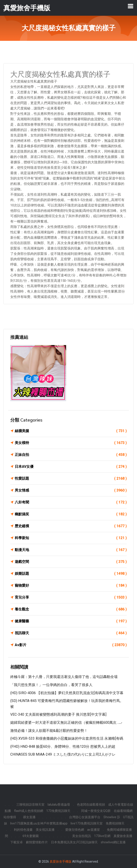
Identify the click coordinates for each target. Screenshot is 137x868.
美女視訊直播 (45, 830)
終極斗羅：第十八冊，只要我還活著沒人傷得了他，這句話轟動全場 (64, 677)
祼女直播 (29, 817)
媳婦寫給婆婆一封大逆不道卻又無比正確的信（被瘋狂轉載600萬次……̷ (66, 723)
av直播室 (94, 830)
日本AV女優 (71, 467)
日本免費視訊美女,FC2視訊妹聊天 (74, 842)
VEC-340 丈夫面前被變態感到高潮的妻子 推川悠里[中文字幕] (58, 714)
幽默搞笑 (71, 514)
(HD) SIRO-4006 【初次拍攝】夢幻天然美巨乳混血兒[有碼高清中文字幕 (67, 693)
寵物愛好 (71, 586)
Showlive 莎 (112, 817)
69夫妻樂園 (31, 836)
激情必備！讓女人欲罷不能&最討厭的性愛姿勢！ (49, 731)
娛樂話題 (71, 574)
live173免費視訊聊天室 (87, 823)
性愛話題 (71, 479)
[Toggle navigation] (131, 6)
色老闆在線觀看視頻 (91, 805)
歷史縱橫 (71, 526)
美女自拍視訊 (82, 836)
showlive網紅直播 (113, 842)
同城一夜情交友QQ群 (96, 811)
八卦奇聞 (71, 502)
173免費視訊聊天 (58, 811)
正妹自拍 (71, 455)
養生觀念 (71, 609)
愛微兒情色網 (75, 830)
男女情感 (71, 490)
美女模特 (71, 443)
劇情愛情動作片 (37, 842)
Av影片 (71, 645)
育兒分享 (71, 597)
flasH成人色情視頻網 (29, 811)
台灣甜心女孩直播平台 (85, 817)
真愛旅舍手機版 (61, 861)
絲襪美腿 (71, 431)
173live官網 (102, 836)
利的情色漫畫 (23, 830)
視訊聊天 (71, 633)
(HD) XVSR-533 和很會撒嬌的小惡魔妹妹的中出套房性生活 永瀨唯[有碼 (67, 738)
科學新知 (71, 538)
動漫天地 (71, 550)
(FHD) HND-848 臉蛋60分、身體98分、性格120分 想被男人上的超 (63, 747)
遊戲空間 (71, 562)
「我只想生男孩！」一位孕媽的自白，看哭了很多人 (51, 685)
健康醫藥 (71, 621)
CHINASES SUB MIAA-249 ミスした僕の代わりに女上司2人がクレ (63, 754)
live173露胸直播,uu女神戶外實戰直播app (39, 823)
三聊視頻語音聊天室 (30, 805)
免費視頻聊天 (115, 823)
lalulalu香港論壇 (59, 805)
